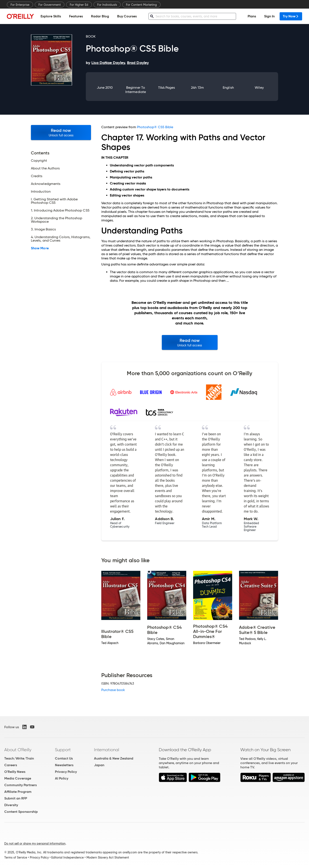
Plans (252, 16)
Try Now (291, 16)
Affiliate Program (18, 792)
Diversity (11, 805)
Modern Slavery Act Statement (108, 857)
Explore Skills (51, 16)
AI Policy (62, 778)
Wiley (259, 88)
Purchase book (113, 690)
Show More (40, 248)
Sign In (269, 16)
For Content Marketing (141, 5)
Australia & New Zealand (114, 758)
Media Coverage (18, 778)
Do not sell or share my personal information (35, 844)
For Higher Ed (79, 5)
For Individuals (107, 5)
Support (63, 750)
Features (76, 16)
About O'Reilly (18, 750)
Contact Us (64, 758)
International (107, 750)
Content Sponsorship (21, 812)
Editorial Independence (67, 857)
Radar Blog (100, 16)
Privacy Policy (66, 772)
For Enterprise (20, 5)
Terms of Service (16, 857)
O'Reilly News (15, 772)
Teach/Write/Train (19, 758)
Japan (99, 765)
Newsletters (64, 765)
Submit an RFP (16, 798)
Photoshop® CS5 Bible (155, 127)
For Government (50, 5)
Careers (11, 765)
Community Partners (20, 785)
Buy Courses (127, 16)
